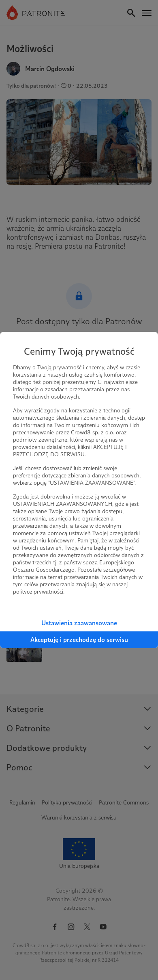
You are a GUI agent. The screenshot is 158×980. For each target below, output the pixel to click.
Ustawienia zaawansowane (79, 623)
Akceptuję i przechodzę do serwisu (79, 640)
